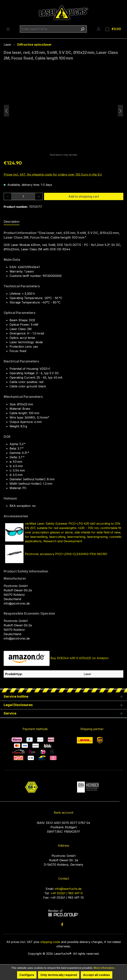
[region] (63, 111)
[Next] (120, 111)
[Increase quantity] (39, 196)
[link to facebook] (62, 924)
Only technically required (59, 975)
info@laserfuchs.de (68, 889)
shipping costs (50, 942)
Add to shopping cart (84, 196)
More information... (105, 968)
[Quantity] (23, 196)
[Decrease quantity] (8, 196)
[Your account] (99, 29)
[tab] (12, 222)
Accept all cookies (97, 975)
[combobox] (49, 29)
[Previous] (6, 111)
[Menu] (8, 29)
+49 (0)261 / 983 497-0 (66, 893)
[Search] (82, 29)
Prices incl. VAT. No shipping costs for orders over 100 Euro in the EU (53, 174)
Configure (27, 975)
